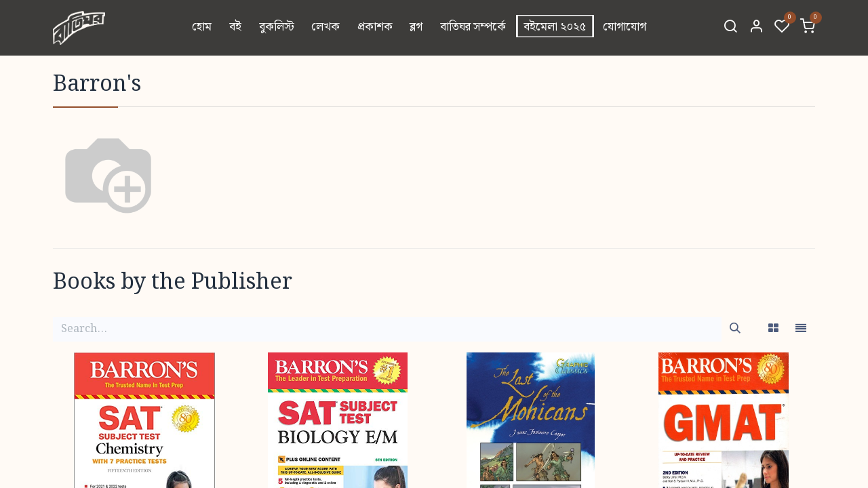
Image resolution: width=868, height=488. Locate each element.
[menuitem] (202, 28)
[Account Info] (756, 28)
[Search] (730, 28)
